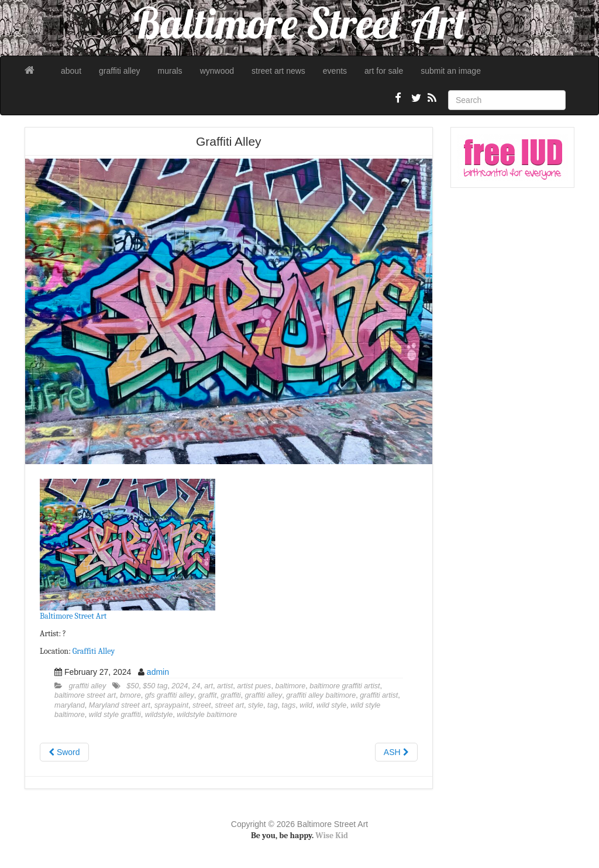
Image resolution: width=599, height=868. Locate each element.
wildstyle (159, 715)
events (335, 71)
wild (306, 705)
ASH (396, 752)
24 (196, 686)
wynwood (217, 71)
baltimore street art (85, 695)
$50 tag (155, 686)
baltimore (290, 686)
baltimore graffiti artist (345, 686)
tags (289, 705)
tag (273, 705)
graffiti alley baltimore (321, 695)
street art (229, 705)
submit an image (451, 71)
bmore (130, 695)
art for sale (384, 71)
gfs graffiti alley (170, 695)
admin (158, 672)
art (209, 686)
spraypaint (171, 705)
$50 (132, 686)
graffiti (230, 695)
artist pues (254, 686)
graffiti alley (120, 71)
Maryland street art (120, 705)
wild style (331, 705)
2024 (180, 686)
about (71, 71)
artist (225, 686)
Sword (64, 752)
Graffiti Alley (94, 651)
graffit (208, 695)
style (256, 705)
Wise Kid (332, 836)
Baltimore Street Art (73, 616)
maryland (70, 705)
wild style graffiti (115, 715)
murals (170, 71)
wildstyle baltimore (207, 715)
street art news (278, 71)
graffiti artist (379, 695)
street (202, 705)
